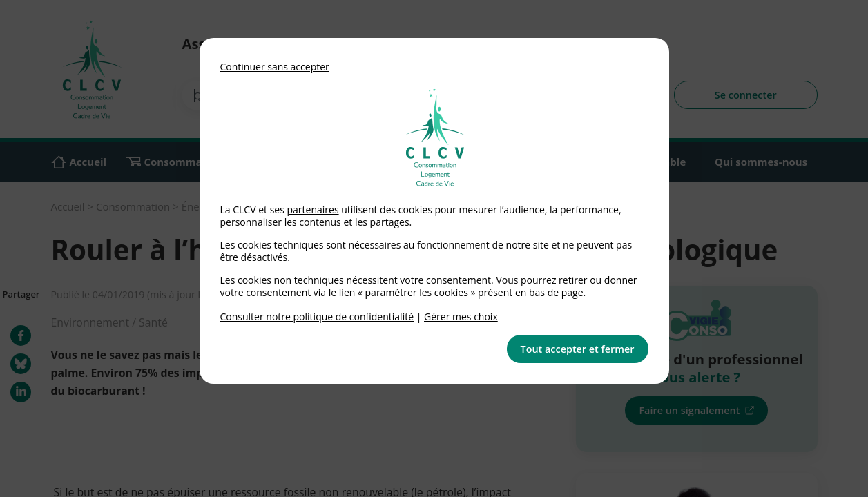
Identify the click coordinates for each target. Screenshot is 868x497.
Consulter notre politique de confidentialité (317, 316)
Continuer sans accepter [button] (275, 67)
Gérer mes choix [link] (461, 316)
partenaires (312, 209)
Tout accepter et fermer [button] (578, 349)
